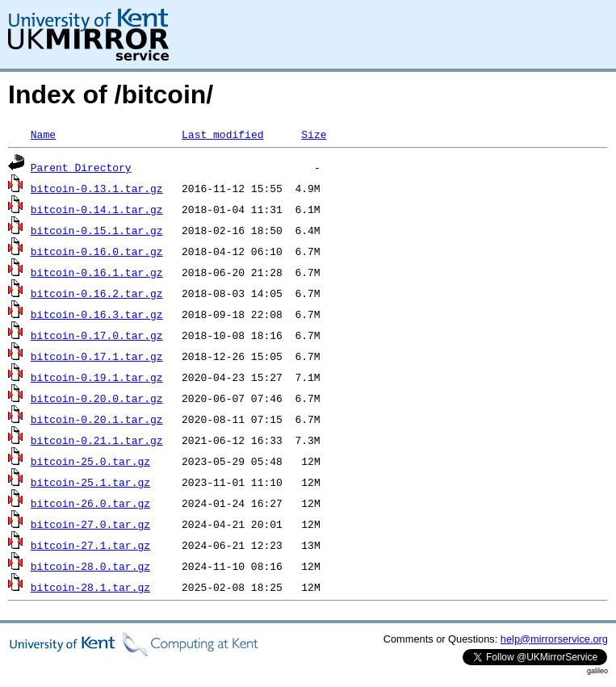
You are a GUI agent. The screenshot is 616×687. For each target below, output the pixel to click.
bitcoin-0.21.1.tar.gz (97, 440)
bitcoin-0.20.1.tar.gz (97, 419)
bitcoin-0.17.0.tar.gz (97, 335)
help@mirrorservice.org (554, 639)
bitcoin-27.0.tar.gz (90, 524)
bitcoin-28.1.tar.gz (90, 587)
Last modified (222, 134)
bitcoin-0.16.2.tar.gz (97, 293)
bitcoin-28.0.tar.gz (90, 566)
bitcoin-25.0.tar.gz (90, 461)
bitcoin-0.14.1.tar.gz (97, 209)
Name (43, 134)
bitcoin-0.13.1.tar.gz (97, 188)
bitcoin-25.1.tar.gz (90, 482)
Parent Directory (81, 167)
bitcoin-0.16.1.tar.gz (97, 272)
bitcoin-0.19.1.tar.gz (97, 377)
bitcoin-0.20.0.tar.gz (97, 398)
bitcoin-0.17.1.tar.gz (97, 356)
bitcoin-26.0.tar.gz (90, 503)
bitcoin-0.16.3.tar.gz (97, 314)
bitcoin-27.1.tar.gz (90, 545)
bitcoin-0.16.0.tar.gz (97, 251)
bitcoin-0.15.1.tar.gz (97, 230)
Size (314, 134)
